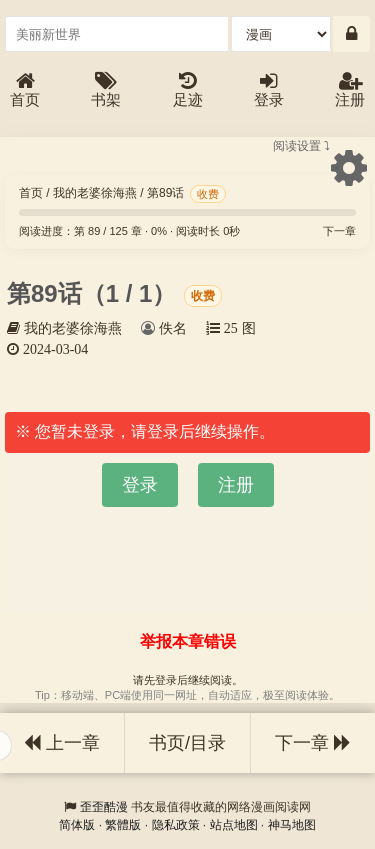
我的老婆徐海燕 (95, 193)
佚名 (173, 328)
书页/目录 (187, 743)
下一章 (339, 231)
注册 (350, 90)
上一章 (62, 743)
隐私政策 (176, 825)
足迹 (188, 90)
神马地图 (292, 825)
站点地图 (234, 825)
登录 (269, 90)
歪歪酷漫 (104, 807)
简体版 (77, 825)
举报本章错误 (188, 641)
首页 (25, 90)
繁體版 (123, 825)
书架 (106, 90)
